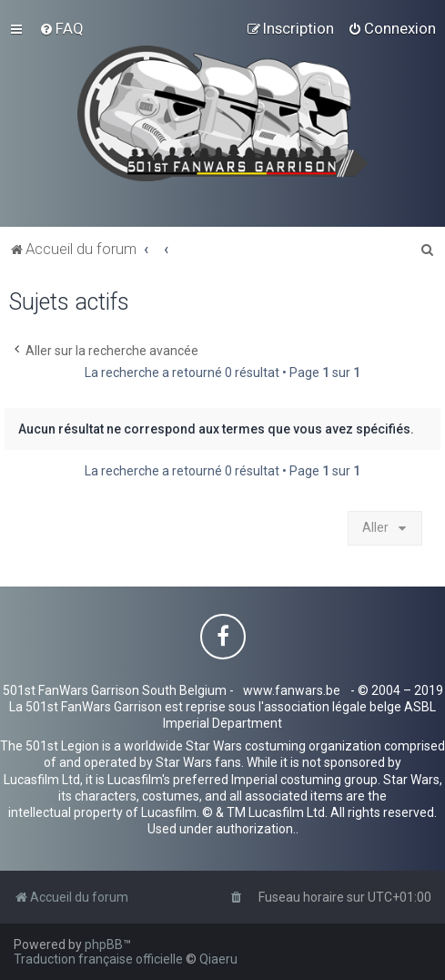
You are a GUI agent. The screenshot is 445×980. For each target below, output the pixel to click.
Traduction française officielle (98, 959)
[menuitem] (61, 28)
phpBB (104, 944)
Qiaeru (218, 959)
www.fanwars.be (292, 690)
